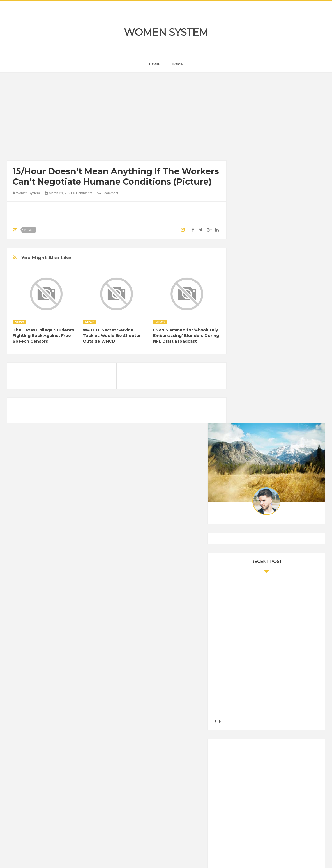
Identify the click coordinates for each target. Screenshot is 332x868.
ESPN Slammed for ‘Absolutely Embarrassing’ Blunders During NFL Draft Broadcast (186, 336)
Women (287, 746)
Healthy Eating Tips (257, 717)
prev (241, 359)
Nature (247, 737)
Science (248, 746)
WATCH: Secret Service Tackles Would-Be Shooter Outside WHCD (112, 336)
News (29, 230)
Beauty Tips (292, 689)
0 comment (108, 193)
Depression (290, 698)
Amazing (249, 689)
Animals (269, 689)
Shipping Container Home (267, 634)
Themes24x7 (183, 858)
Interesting (277, 727)
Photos (281, 737)
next (245, 359)
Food (285, 708)
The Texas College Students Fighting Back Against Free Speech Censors (43, 336)
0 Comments (83, 193)
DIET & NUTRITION (258, 708)
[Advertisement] (117, 118)
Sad (297, 737)
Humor (285, 717)
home (155, 64)
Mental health (303, 727)
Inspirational (252, 727)
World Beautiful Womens (262, 756)
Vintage (268, 746)
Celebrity (267, 698)
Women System (166, 32)
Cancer (248, 698)
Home (177, 64)
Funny (301, 708)
